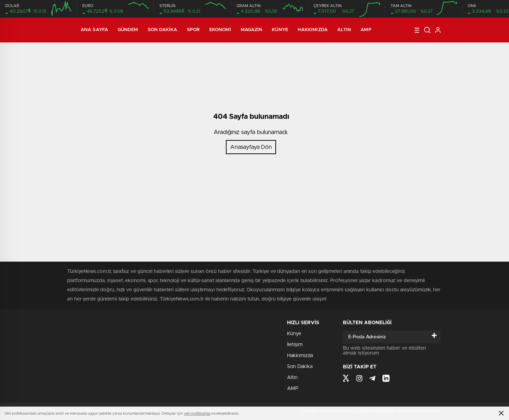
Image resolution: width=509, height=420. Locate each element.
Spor (193, 30)
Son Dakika (163, 30)
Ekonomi (220, 30)
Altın (344, 30)
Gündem (128, 30)
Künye (280, 30)
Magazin (252, 30)
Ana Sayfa (94, 30)
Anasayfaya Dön (251, 147)
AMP (366, 30)
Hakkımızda (313, 30)
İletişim (295, 345)
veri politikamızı (197, 413)
